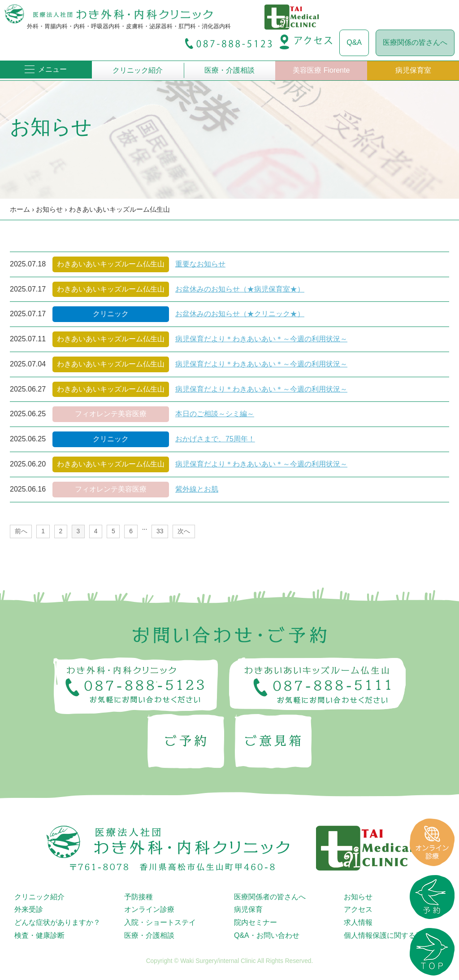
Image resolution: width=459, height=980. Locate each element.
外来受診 (29, 909)
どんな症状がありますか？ (57, 922)
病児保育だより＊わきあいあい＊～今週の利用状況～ (261, 339)
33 (160, 531)
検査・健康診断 (39, 935)
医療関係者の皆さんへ (270, 897)
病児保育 (248, 909)
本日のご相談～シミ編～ (215, 414)
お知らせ (49, 209)
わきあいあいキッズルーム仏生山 (119, 209)
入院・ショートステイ (160, 922)
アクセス (358, 909)
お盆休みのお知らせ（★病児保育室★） (240, 289)
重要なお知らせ (200, 264)
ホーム (20, 209)
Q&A (354, 42)
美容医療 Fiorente (321, 70)
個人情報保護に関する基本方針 (394, 935)
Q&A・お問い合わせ (267, 935)
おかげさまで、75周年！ (215, 439)
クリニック (111, 314)
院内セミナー (255, 922)
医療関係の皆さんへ (415, 42)
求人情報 (358, 922)
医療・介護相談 (229, 70)
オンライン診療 (149, 909)
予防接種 (139, 897)
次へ (184, 531)
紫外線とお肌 (197, 489)
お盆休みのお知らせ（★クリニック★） (240, 314)
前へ (21, 531)
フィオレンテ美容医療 (111, 414)
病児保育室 (413, 70)
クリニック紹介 (138, 70)
